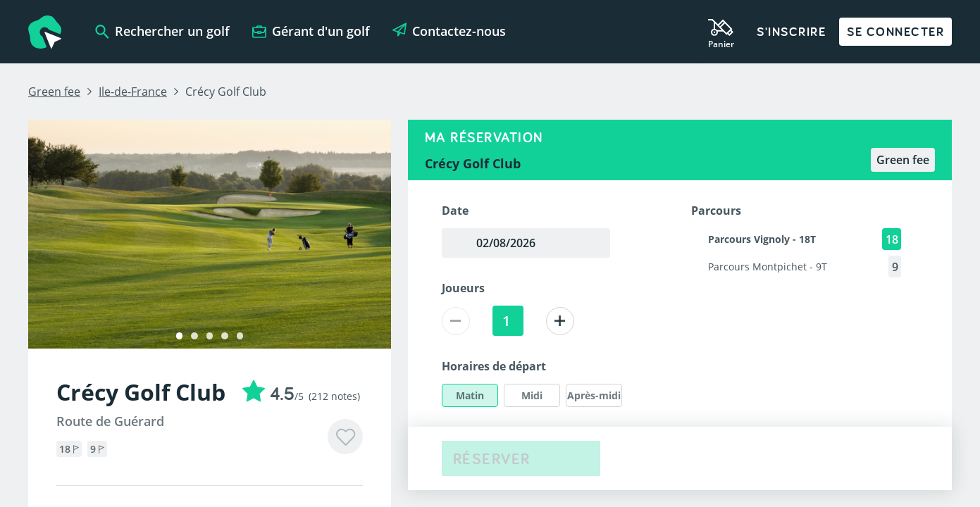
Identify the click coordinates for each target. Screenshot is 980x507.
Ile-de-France (133, 92)
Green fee (54, 92)
